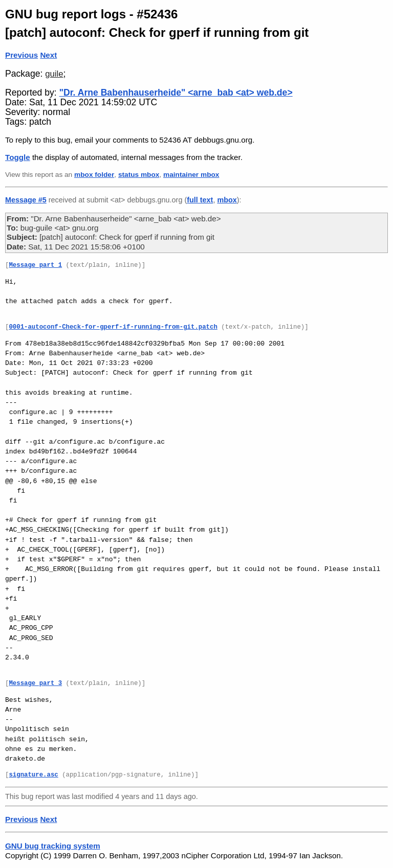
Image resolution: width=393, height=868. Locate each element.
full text (200, 200)
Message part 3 (35, 684)
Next (48, 55)
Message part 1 (35, 266)
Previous (21, 55)
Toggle (18, 157)
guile (54, 74)
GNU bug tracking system (53, 846)
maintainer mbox (191, 175)
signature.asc (33, 775)
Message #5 (26, 200)
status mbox (139, 175)
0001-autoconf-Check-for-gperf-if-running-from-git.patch (113, 327)
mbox (227, 200)
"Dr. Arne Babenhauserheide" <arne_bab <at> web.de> (176, 93)
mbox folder (94, 175)
